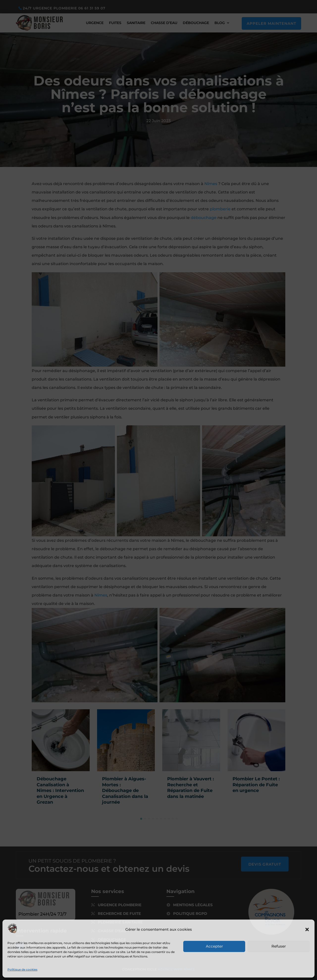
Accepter (214, 946)
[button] (307, 929)
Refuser (279, 946)
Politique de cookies (22, 969)
